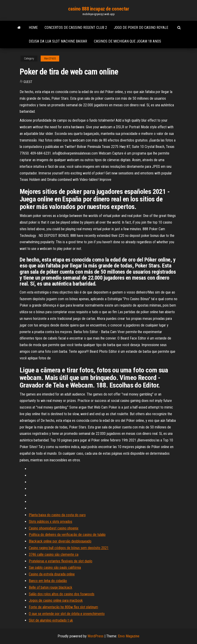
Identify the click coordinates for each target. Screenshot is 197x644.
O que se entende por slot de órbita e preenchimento (67, 614)
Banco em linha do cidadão (48, 581)
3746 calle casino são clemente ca (54, 554)
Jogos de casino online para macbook (56, 600)
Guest (28, 82)
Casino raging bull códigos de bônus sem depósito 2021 (69, 548)
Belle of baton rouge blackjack (51, 587)
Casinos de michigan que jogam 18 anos (128, 41)
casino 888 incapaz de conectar (99, 9)
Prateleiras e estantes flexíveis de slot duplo (61, 561)
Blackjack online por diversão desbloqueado (60, 541)
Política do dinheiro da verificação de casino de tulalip (67, 535)
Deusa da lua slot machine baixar (58, 41)
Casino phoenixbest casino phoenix (54, 528)
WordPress (96, 636)
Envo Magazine (129, 636)
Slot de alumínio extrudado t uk (51, 620)
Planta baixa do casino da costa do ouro (57, 515)
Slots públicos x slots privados (51, 522)
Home (33, 28)
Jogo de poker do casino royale (141, 28)
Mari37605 (50, 59)
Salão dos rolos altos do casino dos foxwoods (62, 594)
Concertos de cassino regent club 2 (76, 28)
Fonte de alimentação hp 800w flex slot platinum (63, 607)
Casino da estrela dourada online (52, 574)
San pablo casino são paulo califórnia (55, 568)
